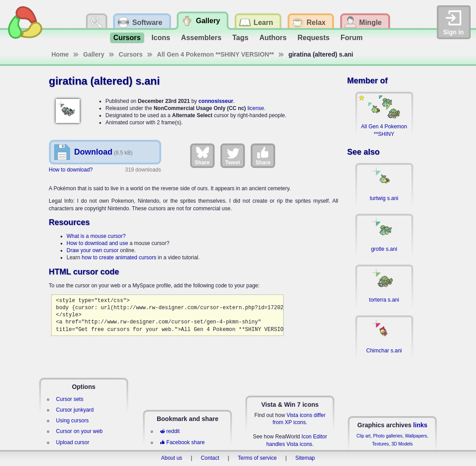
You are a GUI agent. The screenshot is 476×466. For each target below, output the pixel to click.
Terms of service (257, 458)
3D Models (402, 444)
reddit (170, 431)
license (256, 108)
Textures (381, 444)
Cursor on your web (79, 431)
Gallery (94, 54)
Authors (273, 38)
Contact (210, 458)
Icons (161, 38)
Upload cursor (73, 442)
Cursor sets (70, 399)
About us (172, 458)
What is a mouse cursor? (96, 236)
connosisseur (216, 101)
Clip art (363, 436)
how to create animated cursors (119, 258)
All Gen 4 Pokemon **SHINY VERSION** (216, 54)
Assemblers (201, 38)
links (420, 425)
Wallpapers (416, 436)
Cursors (127, 38)
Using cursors (72, 421)
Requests (313, 38)
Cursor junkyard (75, 410)
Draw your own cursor (93, 250)
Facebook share (182, 442)
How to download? (71, 170)
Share (202, 155)
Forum (352, 38)
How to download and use (98, 243)
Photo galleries (388, 436)
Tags (240, 38)
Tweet (233, 155)
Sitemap (305, 458)
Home (60, 54)
